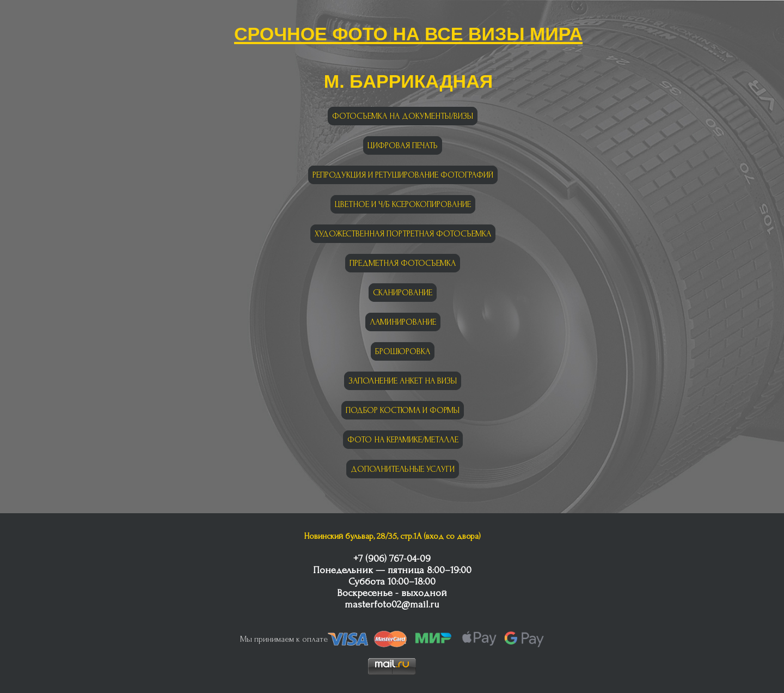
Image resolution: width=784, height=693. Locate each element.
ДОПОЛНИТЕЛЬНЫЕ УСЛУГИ (403, 469)
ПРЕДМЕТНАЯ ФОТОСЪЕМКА (403, 263)
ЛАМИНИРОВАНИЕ (403, 322)
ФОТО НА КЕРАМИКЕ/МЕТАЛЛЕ (403, 440)
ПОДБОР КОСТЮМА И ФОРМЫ (403, 410)
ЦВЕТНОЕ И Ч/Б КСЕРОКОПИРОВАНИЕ (403, 204)
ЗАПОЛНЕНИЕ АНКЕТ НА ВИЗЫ (403, 381)
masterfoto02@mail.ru (392, 604)
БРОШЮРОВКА (403, 351)
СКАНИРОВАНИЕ (403, 293)
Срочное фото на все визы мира (408, 31)
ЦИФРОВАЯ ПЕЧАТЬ (403, 145)
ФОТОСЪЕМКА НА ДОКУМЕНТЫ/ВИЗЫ (403, 116)
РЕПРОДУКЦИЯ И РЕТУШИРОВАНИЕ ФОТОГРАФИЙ (403, 175)
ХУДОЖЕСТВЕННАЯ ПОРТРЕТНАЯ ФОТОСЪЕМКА (403, 234)
